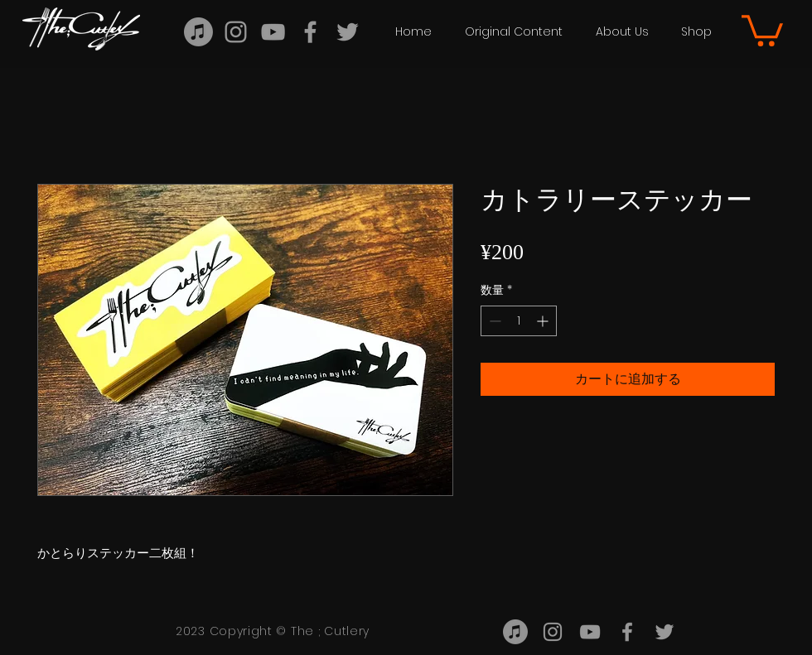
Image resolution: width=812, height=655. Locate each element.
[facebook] (310, 32)
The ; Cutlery (330, 631)
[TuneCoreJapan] (198, 32)
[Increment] (544, 321)
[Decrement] (493, 321)
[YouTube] (273, 32)
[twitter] (348, 32)
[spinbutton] (519, 321)
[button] (514, 31)
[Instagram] (236, 32)
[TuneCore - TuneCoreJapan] (515, 632)
